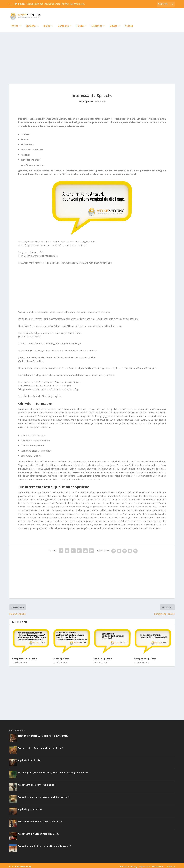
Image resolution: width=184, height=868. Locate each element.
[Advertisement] (92, 55)
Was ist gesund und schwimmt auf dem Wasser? (44, 795)
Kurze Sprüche (86, 99)
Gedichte (97, 22)
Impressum (144, 864)
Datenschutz (158, 864)
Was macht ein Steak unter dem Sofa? (39, 832)
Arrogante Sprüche (145, 657)
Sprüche (31, 22)
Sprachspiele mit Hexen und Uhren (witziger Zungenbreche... (56, 4)
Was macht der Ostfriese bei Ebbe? (37, 783)
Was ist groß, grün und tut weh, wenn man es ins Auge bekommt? (53, 770)
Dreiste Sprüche (103, 657)
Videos (129, 22)
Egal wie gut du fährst (30, 807)
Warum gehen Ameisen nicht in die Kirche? (41, 746)
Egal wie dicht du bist (30, 758)
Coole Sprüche (61, 657)
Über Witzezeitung (128, 864)
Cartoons (63, 22)
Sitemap (171, 864)
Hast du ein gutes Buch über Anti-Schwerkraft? (43, 734)
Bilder (47, 22)
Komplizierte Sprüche (25, 657)
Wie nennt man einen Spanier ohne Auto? (40, 819)
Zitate (114, 22)
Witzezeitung (24, 865)
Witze (15, 22)
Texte (80, 22)
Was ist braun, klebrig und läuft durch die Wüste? (45, 844)
